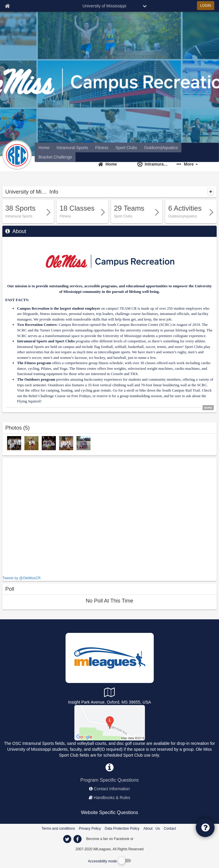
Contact (170, 829)
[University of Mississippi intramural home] (72, 148)
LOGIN (206, 6)
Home (111, 164)
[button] (193, 164)
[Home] (114, 164)
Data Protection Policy (122, 829)
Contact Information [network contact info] (112, 789)
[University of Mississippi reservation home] (161, 148)
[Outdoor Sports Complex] (110, 722)
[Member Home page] (7, 6)
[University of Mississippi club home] (126, 148)
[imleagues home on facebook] (78, 839)
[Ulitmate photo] (49, 443)
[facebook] (146, 839)
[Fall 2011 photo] (83, 443)
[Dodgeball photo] (31, 443)
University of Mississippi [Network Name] (105, 6)
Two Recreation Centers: (37, 325)
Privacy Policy (90, 829)
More (191, 164)
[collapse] (211, 192)
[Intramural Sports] (153, 164)
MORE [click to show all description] (208, 408)
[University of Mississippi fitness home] (102, 148)
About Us (152, 829)
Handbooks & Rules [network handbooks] (112, 798)
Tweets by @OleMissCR (21, 578)
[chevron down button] (145, 6)
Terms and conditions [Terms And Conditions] (58, 829)
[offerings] (44, 148)
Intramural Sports (156, 164)
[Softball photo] (14, 443)
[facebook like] (46, 516)
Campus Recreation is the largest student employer (59, 308)
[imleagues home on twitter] (67, 839)
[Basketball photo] (66, 443)
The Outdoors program (36, 379)
